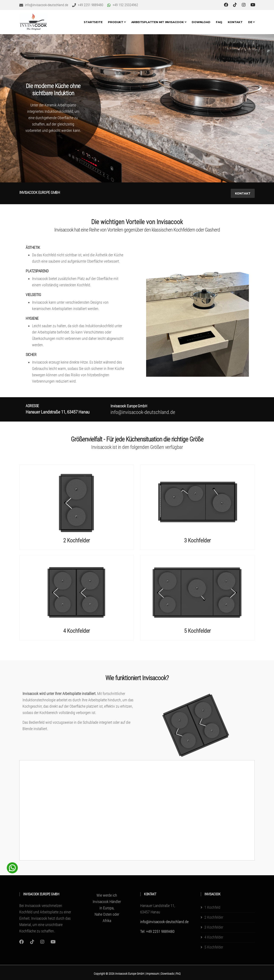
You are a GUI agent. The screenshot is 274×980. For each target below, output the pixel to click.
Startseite (93, 22)
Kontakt (235, 22)
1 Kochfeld (212, 907)
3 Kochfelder (198, 540)
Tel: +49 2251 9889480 (157, 931)
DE (251, 22)
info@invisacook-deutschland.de (164, 922)
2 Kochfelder (77, 540)
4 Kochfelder (77, 631)
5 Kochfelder (198, 631)
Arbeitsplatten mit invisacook (159, 22)
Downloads (168, 974)
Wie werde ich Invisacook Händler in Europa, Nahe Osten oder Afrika (107, 908)
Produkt (117, 22)
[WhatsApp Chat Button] (12, 868)
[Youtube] (53, 942)
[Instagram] (22, 942)
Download (201, 22)
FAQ (219, 22)
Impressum (153, 974)
